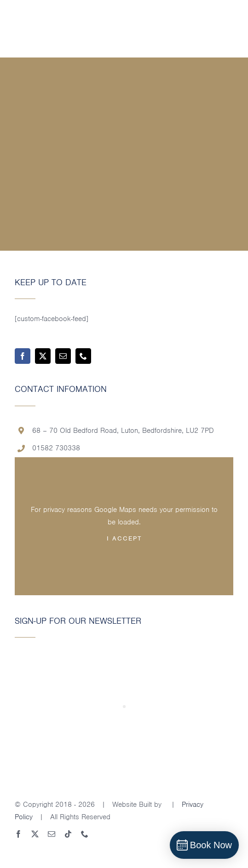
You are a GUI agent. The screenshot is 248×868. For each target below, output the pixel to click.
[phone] (83, 356)
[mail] (63, 356)
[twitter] (43, 356)
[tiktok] (68, 834)
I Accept (124, 538)
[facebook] (23, 356)
